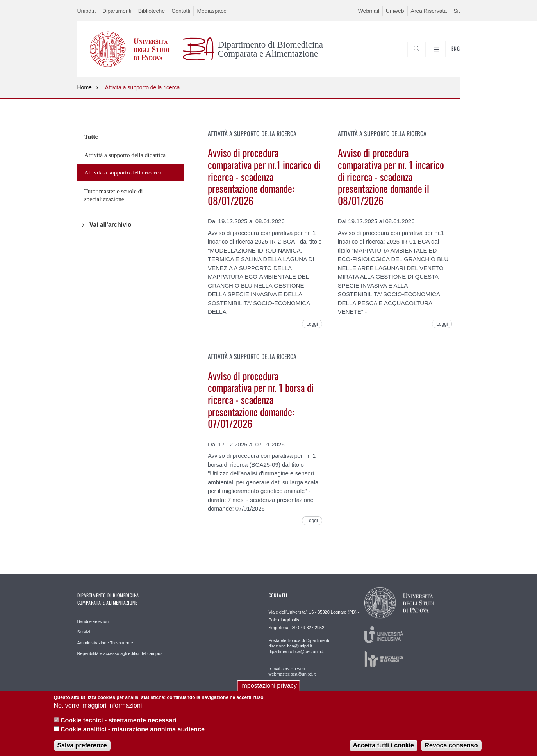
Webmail (369, 11)
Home (85, 87)
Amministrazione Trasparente (105, 643)
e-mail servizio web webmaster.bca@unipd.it (292, 671)
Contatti (181, 11)
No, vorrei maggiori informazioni (98, 711)
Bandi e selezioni (94, 621)
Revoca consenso (451, 750)
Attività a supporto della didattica (125, 155)
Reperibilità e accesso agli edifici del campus (120, 653)
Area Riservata (429, 11)
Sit (457, 11)
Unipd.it (87, 11)
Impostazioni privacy (268, 690)
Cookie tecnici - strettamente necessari (119, 725)
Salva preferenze (82, 750)
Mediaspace (212, 11)
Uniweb (395, 11)
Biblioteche (152, 11)
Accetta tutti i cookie (384, 750)
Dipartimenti (117, 11)
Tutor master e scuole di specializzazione (114, 195)
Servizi (84, 632)
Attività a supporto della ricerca (142, 87)
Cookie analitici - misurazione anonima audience (133, 734)
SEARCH (446, 58)
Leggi (312, 324)
